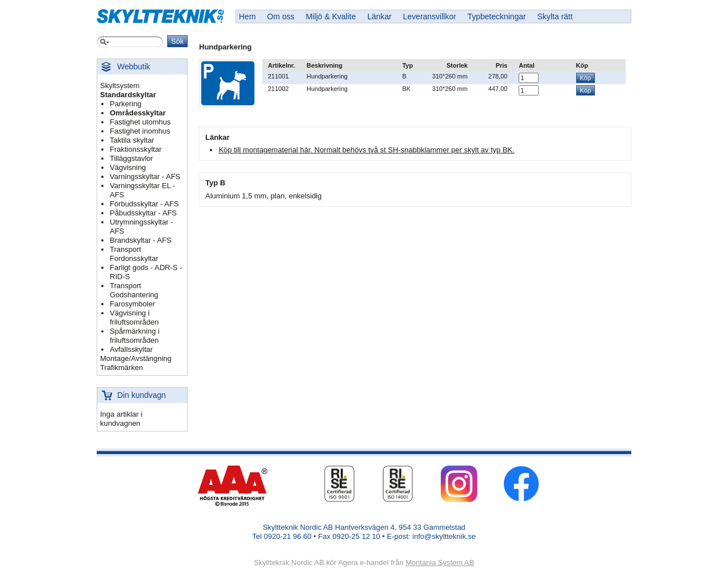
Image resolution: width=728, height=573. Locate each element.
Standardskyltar (128, 95)
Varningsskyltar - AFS (145, 177)
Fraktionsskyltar (136, 149)
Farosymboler (132, 304)
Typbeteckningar (497, 16)
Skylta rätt (555, 16)
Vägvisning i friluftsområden (134, 317)
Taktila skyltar (132, 140)
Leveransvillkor (430, 16)
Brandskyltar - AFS (140, 240)
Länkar (380, 16)
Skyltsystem (120, 86)
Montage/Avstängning (136, 358)
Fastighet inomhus (140, 131)
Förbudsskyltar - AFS (144, 204)
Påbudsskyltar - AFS (143, 213)
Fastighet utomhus (140, 122)
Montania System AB (440, 562)
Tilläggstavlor (131, 158)
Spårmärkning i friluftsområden (135, 336)
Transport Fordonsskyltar (134, 254)
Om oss (281, 16)
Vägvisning (128, 167)
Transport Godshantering (134, 290)
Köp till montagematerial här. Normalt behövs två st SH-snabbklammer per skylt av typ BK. (366, 150)
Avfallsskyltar (131, 349)
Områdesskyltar (138, 113)
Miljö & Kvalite (331, 16)
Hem (247, 16)
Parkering (126, 104)
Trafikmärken (121, 368)
